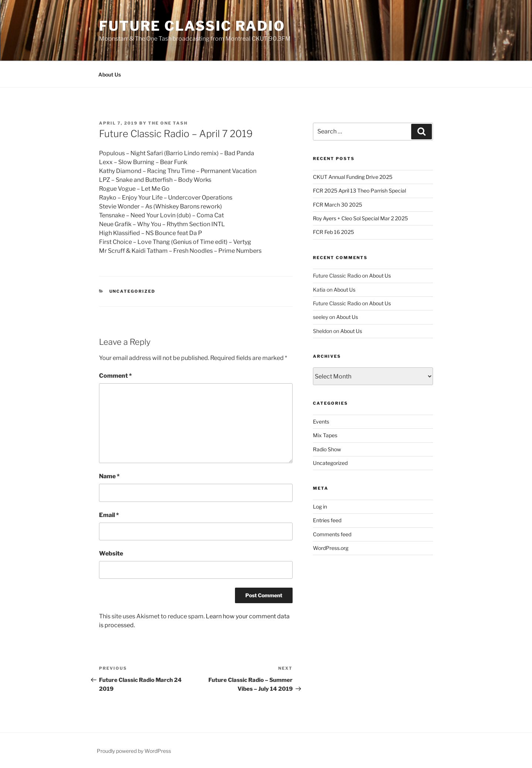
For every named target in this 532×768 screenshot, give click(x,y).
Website (111, 553)
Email (109, 515)
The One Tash (168, 123)
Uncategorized (132, 291)
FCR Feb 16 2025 (333, 232)
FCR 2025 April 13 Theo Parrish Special (359, 191)
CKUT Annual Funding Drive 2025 (353, 177)
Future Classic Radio (192, 26)
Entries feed (327, 520)
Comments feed (332, 534)
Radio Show (327, 449)
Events (321, 422)
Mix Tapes (325, 435)
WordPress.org (331, 548)
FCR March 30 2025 (337, 205)
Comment (115, 376)
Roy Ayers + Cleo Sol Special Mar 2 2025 (360, 218)
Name (109, 476)
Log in (320, 507)
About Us (110, 74)
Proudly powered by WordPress (134, 751)
